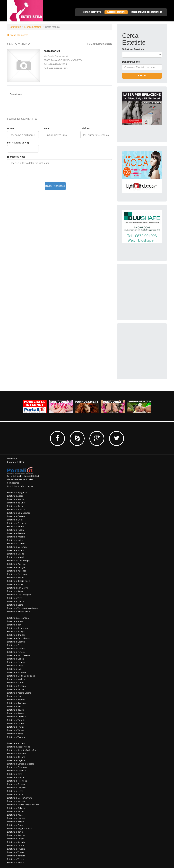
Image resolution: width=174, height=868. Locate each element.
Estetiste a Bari (14, 625)
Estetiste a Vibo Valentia (18, 612)
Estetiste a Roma (15, 584)
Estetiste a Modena (16, 679)
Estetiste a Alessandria (18, 618)
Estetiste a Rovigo (15, 710)
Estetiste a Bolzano (16, 757)
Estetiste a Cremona (17, 523)
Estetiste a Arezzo (16, 621)
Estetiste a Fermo (15, 527)
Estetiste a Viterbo (16, 862)
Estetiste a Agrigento (17, 492)
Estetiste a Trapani (16, 849)
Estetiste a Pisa (14, 696)
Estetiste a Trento (15, 601)
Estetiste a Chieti (15, 520)
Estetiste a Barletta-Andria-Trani (22, 750)
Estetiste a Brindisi (16, 635)
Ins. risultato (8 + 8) (18, 143)
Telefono (85, 128)
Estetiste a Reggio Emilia (19, 581)
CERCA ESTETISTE (92, 12)
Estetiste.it (15, 27)
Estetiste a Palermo (16, 564)
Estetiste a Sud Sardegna (19, 595)
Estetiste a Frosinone (17, 781)
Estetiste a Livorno (16, 544)
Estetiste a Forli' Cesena (18, 655)
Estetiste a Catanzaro (17, 767)
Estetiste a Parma (15, 689)
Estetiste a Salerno (16, 835)
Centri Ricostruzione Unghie (20, 486)
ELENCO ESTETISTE (116, 12)
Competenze (13, 483)
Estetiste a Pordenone (18, 574)
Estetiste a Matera (16, 550)
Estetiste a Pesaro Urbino (19, 693)
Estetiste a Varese (16, 730)
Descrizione (16, 94)
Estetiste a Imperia (16, 537)
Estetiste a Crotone (16, 649)
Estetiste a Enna (15, 774)
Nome (10, 128)
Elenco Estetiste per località (20, 479)
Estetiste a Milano (16, 554)
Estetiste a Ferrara (16, 652)
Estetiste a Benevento (17, 628)
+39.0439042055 (99, 44)
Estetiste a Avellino (16, 499)
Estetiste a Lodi (14, 669)
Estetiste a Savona (16, 839)
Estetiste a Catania (16, 642)
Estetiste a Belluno (16, 503)
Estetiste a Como (15, 645)
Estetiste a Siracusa (16, 717)
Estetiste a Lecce (15, 666)
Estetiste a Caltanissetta (19, 513)
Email (47, 128)
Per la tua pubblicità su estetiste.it (23, 476)
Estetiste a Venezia (16, 856)
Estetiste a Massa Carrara (19, 798)
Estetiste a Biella (15, 506)
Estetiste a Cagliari (16, 760)
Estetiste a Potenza (16, 700)
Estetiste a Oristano (16, 686)
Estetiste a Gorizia (16, 659)
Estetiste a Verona (16, 859)
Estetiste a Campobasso (19, 638)
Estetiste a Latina (15, 540)
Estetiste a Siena (15, 591)
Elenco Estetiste (33, 27)
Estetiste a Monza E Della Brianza (23, 805)
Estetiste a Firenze (16, 777)
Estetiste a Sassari (16, 713)
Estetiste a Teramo (16, 845)
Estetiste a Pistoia (15, 822)
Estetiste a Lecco (15, 791)
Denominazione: (131, 62)
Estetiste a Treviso (16, 727)
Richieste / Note (16, 157)
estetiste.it (12, 459)
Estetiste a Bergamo (17, 754)
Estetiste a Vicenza (16, 737)
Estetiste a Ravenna (16, 703)
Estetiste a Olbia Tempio (19, 561)
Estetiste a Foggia (15, 530)
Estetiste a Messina (16, 801)
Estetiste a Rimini (15, 832)
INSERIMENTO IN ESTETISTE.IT (147, 12)
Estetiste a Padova (16, 811)
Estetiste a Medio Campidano (21, 676)
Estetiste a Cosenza (16, 771)
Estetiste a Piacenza (17, 571)
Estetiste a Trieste (16, 852)
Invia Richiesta (55, 186)
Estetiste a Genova (16, 533)
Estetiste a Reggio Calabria (20, 828)
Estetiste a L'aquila (16, 662)
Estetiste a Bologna (16, 632)
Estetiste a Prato (15, 825)
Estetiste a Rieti (14, 706)
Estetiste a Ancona (16, 743)
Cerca (142, 75)
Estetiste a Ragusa (16, 578)
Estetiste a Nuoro (15, 683)
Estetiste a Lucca (15, 794)
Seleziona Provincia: (134, 49)
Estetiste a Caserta (16, 516)
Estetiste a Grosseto (17, 784)
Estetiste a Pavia (15, 815)
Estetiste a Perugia (16, 567)
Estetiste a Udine (15, 605)
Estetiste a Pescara (16, 818)
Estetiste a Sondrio (16, 842)
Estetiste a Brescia (16, 509)
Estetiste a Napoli (15, 557)
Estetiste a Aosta (15, 496)
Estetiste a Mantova (16, 672)
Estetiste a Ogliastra (17, 808)
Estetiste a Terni (15, 598)
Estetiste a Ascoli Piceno (19, 747)
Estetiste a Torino (15, 723)
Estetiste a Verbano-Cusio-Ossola (23, 608)
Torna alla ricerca (18, 35)
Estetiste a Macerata (17, 547)
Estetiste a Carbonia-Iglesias (21, 764)
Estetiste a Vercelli (16, 734)
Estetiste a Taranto (16, 720)
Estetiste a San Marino (18, 588)
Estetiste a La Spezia (17, 788)
